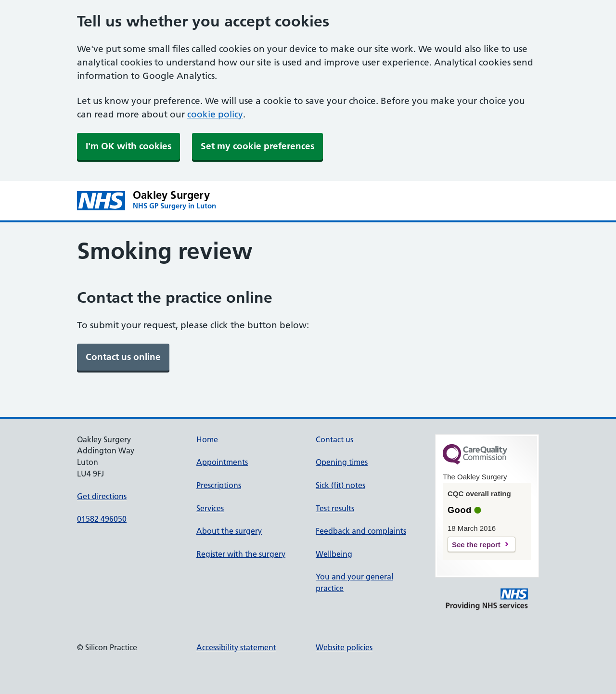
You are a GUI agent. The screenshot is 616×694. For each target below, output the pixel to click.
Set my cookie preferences (257, 146)
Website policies (344, 647)
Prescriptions (219, 485)
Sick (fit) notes (340, 485)
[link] (123, 357)
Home (207, 439)
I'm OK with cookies (128, 146)
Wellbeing (334, 554)
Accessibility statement (236, 647)
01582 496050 (102, 519)
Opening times (342, 462)
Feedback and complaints (361, 531)
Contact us (334, 439)
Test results (335, 508)
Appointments (222, 462)
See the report (476, 545)
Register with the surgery (241, 554)
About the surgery (229, 531)
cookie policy (215, 114)
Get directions (102, 496)
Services (210, 508)
